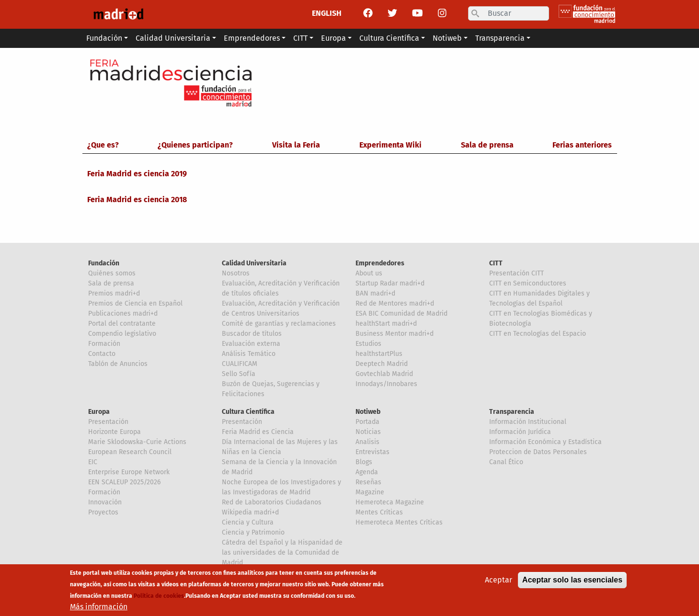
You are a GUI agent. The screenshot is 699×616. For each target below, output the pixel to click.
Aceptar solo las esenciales (572, 583)
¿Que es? (103, 145)
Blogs (364, 462)
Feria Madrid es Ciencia (258, 432)
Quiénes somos (112, 273)
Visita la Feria (296, 145)
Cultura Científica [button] (389, 38)
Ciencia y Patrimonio (253, 532)
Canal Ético (506, 462)
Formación (104, 344)
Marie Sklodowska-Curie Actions (137, 442)
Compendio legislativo (122, 334)
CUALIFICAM (240, 364)
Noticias (368, 432)
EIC (93, 462)
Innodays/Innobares (386, 384)
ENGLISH (327, 13)
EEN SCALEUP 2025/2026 (124, 482)
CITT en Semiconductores (528, 283)
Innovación (105, 502)
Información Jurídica (520, 432)
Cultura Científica (248, 412)
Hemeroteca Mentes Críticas (399, 522)
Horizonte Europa (115, 432)
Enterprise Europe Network (129, 472)
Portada (367, 422)
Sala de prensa (487, 145)
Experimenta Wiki (390, 145)
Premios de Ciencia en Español (135, 303)
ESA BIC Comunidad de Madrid (401, 314)
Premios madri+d (114, 293)
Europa (99, 412)
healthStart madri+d (386, 324)
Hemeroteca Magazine (390, 502)
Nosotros (236, 273)
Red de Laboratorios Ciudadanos (272, 502)
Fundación (104, 263)
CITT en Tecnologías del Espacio (538, 334)
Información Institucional (528, 422)
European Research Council (130, 452)
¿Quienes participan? (195, 145)
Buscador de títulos (252, 334)
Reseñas (368, 482)
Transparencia (512, 412)
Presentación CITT (516, 273)
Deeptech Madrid (382, 364)
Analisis (367, 442)
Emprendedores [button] (252, 38)
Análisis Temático (249, 354)
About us (369, 273)
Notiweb (368, 412)
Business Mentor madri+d (395, 334)
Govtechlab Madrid (384, 374)
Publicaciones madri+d (123, 314)
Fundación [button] (104, 38)
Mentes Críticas (379, 512)
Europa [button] (333, 38)
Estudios (368, 344)
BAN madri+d (375, 293)
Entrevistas (372, 452)
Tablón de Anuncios (118, 364)
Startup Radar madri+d (390, 283)
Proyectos (103, 512)
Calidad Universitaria (254, 263)
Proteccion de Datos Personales (538, 452)
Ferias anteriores (582, 145)
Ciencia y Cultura (248, 522)
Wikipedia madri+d (250, 512)
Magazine (370, 492)
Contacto (102, 354)
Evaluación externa (251, 344)
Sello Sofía (239, 374)
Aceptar (498, 583)
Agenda (367, 472)
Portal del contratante (122, 324)
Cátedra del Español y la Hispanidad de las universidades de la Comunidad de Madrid (282, 553)
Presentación (108, 422)
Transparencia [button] (500, 38)
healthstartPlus (379, 354)
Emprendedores (380, 263)
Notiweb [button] (447, 38)
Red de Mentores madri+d (395, 303)
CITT (496, 263)
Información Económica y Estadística (545, 442)
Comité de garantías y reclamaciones (279, 324)
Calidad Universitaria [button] (173, 38)
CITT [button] (300, 38)
